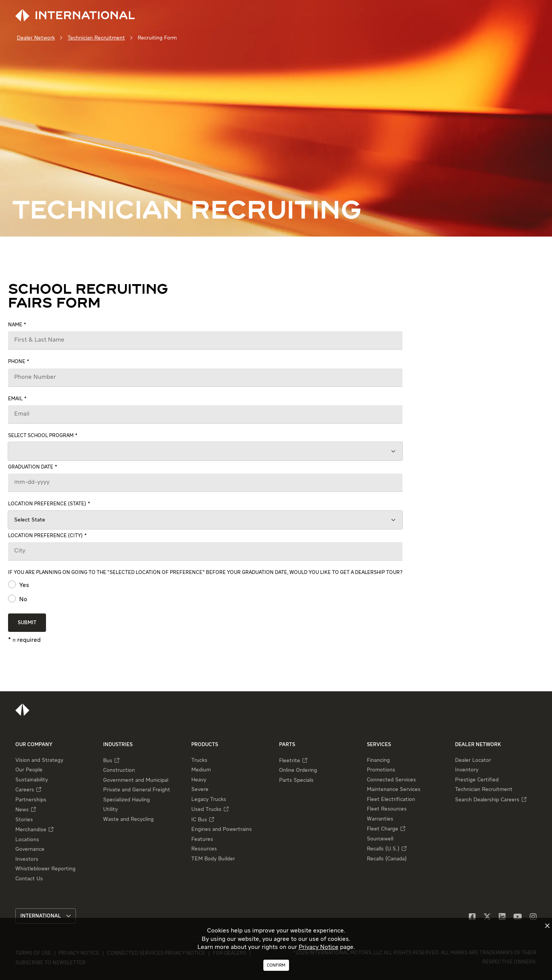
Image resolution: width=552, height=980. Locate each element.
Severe (200, 789)
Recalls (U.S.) (383, 849)
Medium (201, 770)
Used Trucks (206, 809)
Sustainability (32, 780)
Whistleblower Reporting (45, 869)
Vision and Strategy (39, 760)
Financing (378, 760)
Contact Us (29, 879)
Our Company (34, 745)
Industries (118, 745)
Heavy (199, 780)
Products (205, 745)
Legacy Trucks (209, 799)
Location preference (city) (45, 536)
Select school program (41, 436)
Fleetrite (290, 761)
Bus (108, 761)
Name (15, 325)
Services (379, 745)
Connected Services (391, 780)
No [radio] (22, 600)
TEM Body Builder (213, 859)
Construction (119, 770)
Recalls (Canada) (387, 859)
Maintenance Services (394, 789)
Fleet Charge (383, 829)
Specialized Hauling (127, 800)
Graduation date (31, 467)
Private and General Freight (137, 790)
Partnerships (31, 800)
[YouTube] (518, 917)
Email (15, 399)
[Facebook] (472, 917)
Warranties (380, 819)
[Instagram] (533, 917)
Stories (24, 820)
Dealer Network (36, 38)
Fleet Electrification (391, 799)
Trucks (199, 760)
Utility (110, 809)
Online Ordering (298, 770)
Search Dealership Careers (487, 800)
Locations (27, 840)
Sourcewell (380, 839)
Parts (287, 745)
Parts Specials (296, 780)
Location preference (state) (47, 504)
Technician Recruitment (96, 38)
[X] (487, 917)
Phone (17, 362)
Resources (204, 849)
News (22, 810)
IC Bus (199, 820)
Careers (25, 790)
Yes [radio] (23, 585)
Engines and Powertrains (222, 829)
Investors (27, 859)
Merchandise (31, 830)
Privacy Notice (319, 947)
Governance (30, 849)
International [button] (46, 916)
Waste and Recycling (128, 819)
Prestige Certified (477, 780)
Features (202, 839)
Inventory (467, 770)
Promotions (381, 770)
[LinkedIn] (502, 917)
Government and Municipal (136, 780)
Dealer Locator (473, 760)
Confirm (276, 965)
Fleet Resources (387, 809)
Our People (29, 770)
